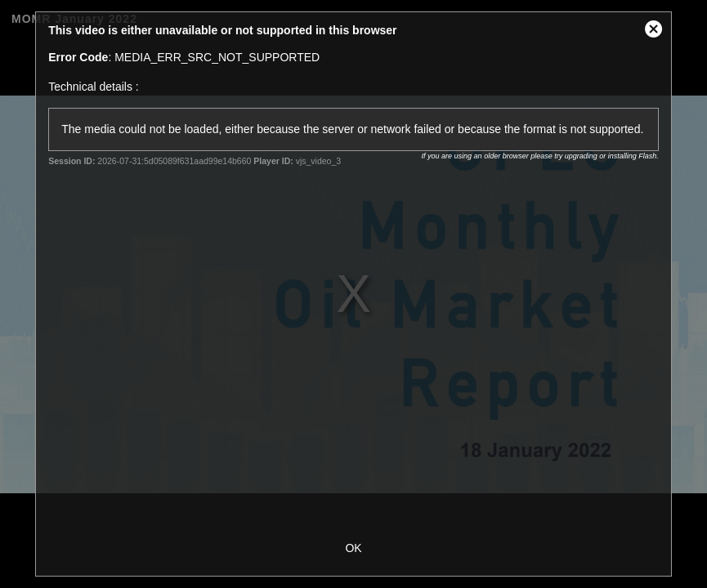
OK (353, 548)
